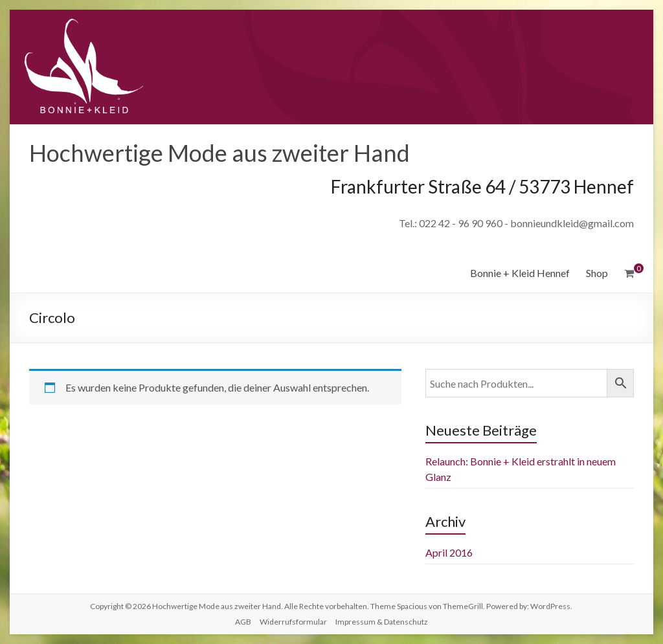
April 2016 (449, 552)
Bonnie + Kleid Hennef (520, 273)
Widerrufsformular (293, 622)
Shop (597, 273)
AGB (243, 622)
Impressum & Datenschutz (382, 622)
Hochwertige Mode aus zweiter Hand (219, 153)
